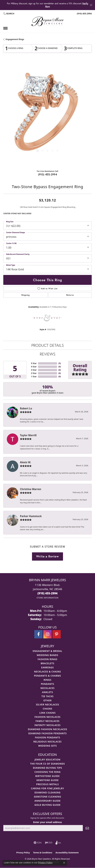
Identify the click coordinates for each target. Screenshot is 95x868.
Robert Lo (26, 408)
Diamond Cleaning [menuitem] (47, 792)
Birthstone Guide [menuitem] (47, 776)
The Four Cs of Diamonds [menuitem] (47, 764)
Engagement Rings (15, 39)
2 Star (34, 373)
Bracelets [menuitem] (47, 663)
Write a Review (47, 556)
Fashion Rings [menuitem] (47, 659)
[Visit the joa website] (58, 843)
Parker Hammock (31, 516)
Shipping (25, 295)
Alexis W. (25, 462)
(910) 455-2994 (48, 174)
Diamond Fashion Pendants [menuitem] (48, 733)
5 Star (34, 363)
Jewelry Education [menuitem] (48, 760)
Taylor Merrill (28, 435)
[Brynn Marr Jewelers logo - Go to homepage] (47, 21)
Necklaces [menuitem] (47, 688)
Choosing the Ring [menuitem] (47, 772)
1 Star (34, 377)
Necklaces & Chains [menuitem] (47, 672)
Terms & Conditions (43, 853)
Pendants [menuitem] (47, 684)
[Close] (91, 5)
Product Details (48, 345)
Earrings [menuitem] (47, 667)
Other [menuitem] (47, 700)
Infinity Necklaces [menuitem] (47, 725)
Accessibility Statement (67, 853)
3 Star (34, 370)
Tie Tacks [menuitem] (47, 696)
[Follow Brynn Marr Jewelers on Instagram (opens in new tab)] (47, 634)
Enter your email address (47, 822)
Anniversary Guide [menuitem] (47, 801)
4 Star (34, 367)
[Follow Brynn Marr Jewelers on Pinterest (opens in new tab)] (57, 634)
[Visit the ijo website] (49, 843)
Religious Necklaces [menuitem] (47, 742)
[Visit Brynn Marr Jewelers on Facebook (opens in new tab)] (38, 634)
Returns (70, 295)
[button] (9, 14)
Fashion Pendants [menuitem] (47, 737)
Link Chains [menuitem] (47, 713)
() (60, 363)
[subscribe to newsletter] (87, 828)
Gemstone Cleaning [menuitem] (48, 797)
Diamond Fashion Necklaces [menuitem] (47, 729)
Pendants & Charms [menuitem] (47, 676)
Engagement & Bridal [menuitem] (47, 651)
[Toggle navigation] (5, 28)
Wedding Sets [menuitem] (48, 746)
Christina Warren (31, 489)
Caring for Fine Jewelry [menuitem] (48, 788)
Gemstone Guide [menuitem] (47, 780)
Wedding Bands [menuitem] (47, 655)
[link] (84, 14)
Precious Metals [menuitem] (48, 784)
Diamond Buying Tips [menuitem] (48, 768)
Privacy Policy (23, 853)
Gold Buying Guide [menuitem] (47, 805)
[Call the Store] (47, 593)
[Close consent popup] (64, 863)
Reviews (48, 354)
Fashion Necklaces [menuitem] (47, 717)
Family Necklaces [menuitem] (47, 721)
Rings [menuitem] (47, 680)
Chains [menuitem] (47, 709)
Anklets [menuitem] (47, 692)
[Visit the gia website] (38, 843)
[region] (47, 114)
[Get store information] (47, 598)
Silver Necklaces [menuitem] (47, 704)
